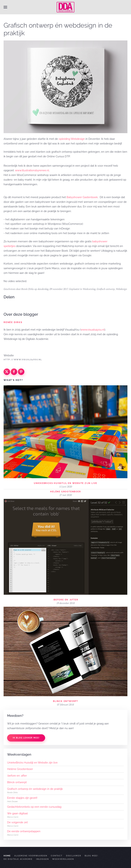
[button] (5, 7)
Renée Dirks (28, 289)
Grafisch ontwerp (106, 289)
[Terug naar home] (65, 7)
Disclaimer (74, 856)
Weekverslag (89, 289)
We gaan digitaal (17, 813)
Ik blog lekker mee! (26, 738)
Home (7, 856)
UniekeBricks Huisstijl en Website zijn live (65, 483)
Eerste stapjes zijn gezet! (22, 798)
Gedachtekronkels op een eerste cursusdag (34, 807)
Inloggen (42, 859)
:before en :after (65, 600)
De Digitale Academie (18, 859)
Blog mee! (91, 856)
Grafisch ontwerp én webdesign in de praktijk (35, 789)
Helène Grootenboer (65, 492)
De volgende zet (17, 822)
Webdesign (121, 289)
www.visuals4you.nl (93, 330)
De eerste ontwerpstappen (24, 831)
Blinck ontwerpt (65, 701)
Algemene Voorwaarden (31, 856)
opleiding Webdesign (72, 139)
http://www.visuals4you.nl (23, 360)
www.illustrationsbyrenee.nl (32, 170)
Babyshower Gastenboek (82, 197)
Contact (57, 856)
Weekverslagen (63, 859)
